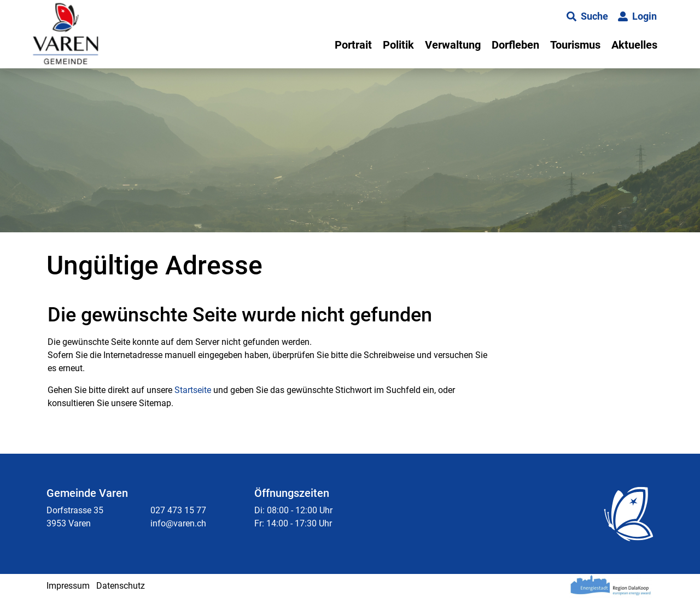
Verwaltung (453, 45)
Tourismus (575, 45)
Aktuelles (634, 45)
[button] (587, 16)
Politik (398, 45)
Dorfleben (515, 45)
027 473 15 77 (178, 510)
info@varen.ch (178, 523)
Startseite (193, 390)
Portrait (353, 45)
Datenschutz (121, 586)
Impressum (68, 586)
